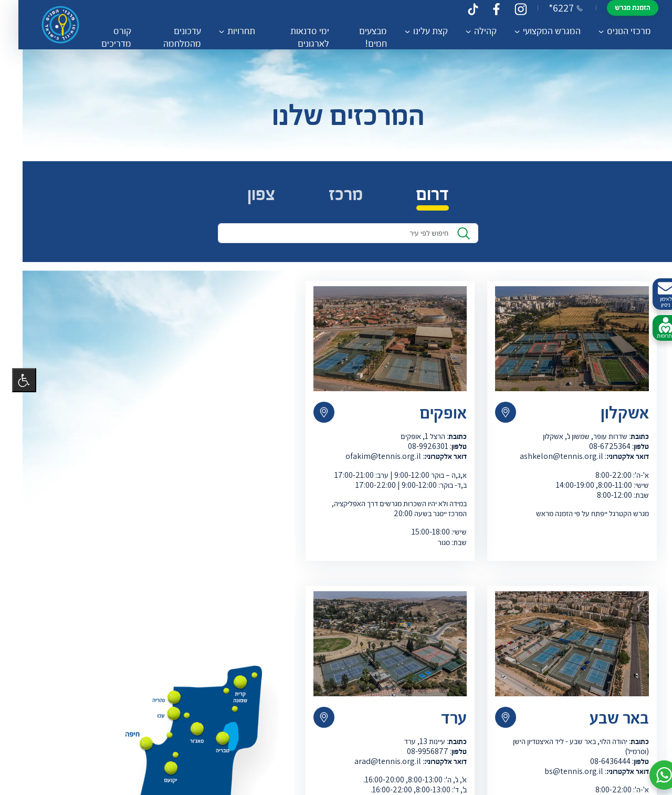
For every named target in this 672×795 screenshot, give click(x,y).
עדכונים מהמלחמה (170, 37)
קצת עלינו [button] (414, 30)
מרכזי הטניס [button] (613, 30)
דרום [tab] (421, 197)
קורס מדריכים (106, 37)
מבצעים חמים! (357, 37)
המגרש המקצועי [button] (535, 30)
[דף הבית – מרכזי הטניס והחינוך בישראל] (52, 25)
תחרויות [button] (229, 30)
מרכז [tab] (334, 197)
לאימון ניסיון (654, 294)
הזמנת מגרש (616, 7)
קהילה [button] (469, 30)
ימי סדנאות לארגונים (296, 37)
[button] (652, 775)
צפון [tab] (249, 197)
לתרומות (654, 328)
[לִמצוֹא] (451, 237)
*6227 (549, 8)
